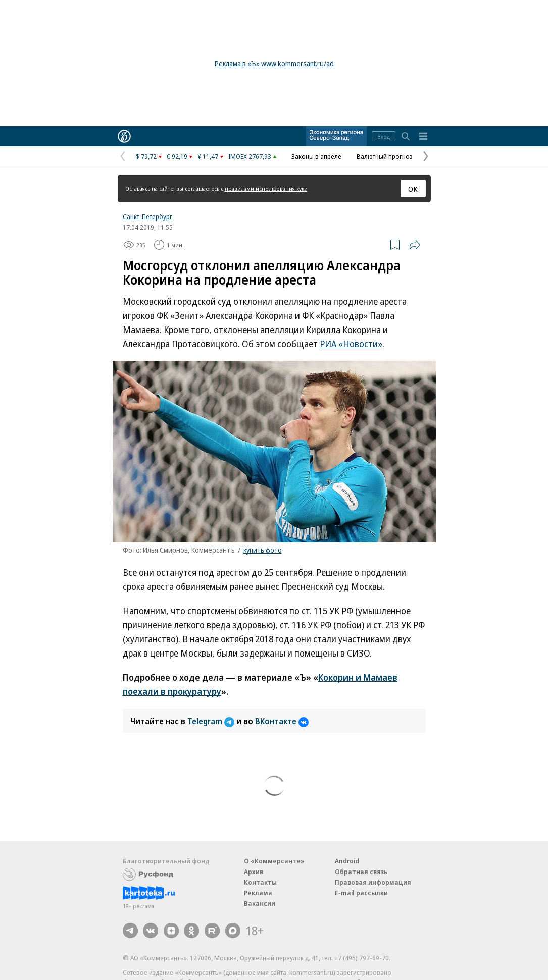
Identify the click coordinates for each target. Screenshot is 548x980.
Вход (384, 137)
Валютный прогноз (385, 156)
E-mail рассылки (361, 893)
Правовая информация (373, 882)
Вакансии (260, 903)
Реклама (258, 893)
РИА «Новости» (351, 344)
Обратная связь (361, 872)
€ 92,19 (177, 156)
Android (347, 861)
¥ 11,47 (208, 156)
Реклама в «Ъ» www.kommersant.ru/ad (274, 63)
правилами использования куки (266, 188)
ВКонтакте (282, 721)
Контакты (260, 882)
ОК (413, 189)
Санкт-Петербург (147, 216)
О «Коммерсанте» (274, 861)
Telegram (212, 721)
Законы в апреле (316, 156)
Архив (254, 872)
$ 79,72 (146, 156)
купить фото (263, 550)
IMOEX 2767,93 (250, 156)
